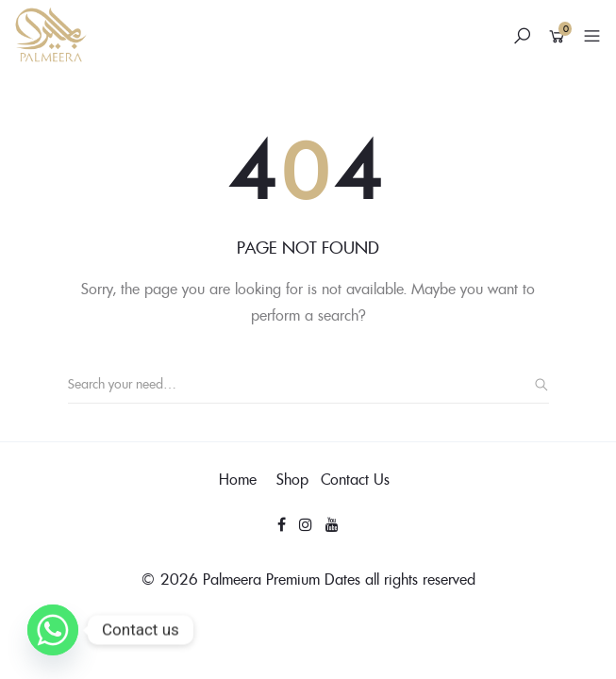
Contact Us (355, 479)
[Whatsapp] (53, 630)
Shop (292, 479)
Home (238, 479)
